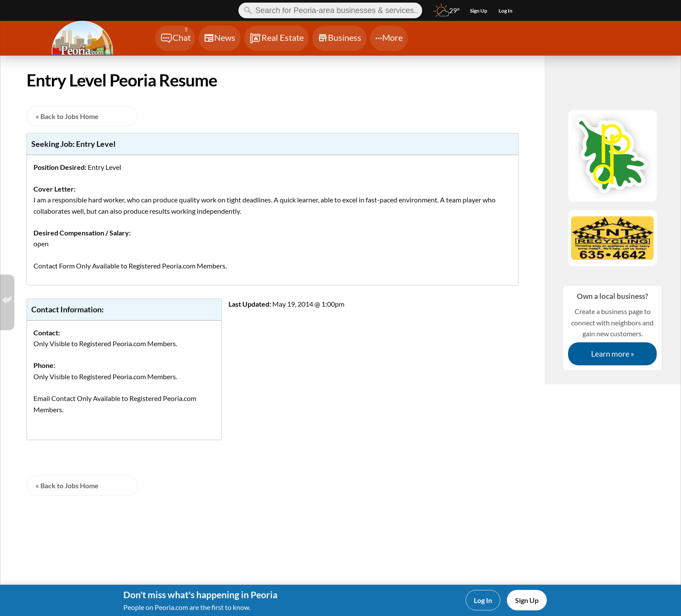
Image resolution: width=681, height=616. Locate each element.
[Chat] (175, 38)
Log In (483, 600)
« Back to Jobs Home (67, 116)
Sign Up (527, 600)
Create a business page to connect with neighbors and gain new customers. (612, 328)
